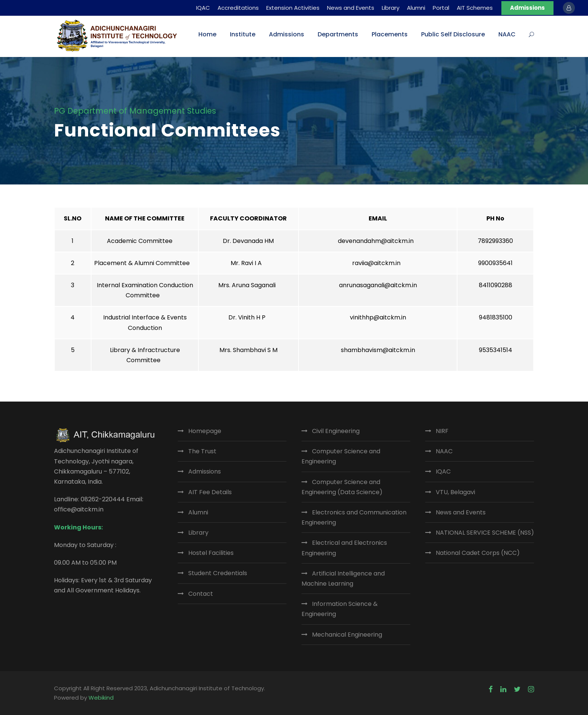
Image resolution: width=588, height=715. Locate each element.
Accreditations (238, 8)
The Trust (202, 451)
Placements (390, 34)
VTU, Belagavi (455, 492)
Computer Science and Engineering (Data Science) (342, 487)
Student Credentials (218, 573)
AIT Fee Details (210, 492)
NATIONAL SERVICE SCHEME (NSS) (485, 533)
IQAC (203, 8)
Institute (243, 34)
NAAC (507, 34)
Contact (201, 594)
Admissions (527, 8)
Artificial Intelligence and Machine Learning (343, 579)
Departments (338, 34)
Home (207, 34)
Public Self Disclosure (453, 34)
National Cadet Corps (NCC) (478, 553)
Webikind (101, 698)
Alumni (416, 8)
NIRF (442, 431)
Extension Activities (293, 8)
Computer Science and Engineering (341, 456)
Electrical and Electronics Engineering (344, 548)
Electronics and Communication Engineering (354, 517)
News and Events (351, 8)
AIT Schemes (475, 8)
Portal (441, 8)
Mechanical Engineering (347, 635)
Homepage (205, 431)
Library (391, 8)
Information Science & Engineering (340, 609)
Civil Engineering (336, 431)
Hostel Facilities (211, 553)
